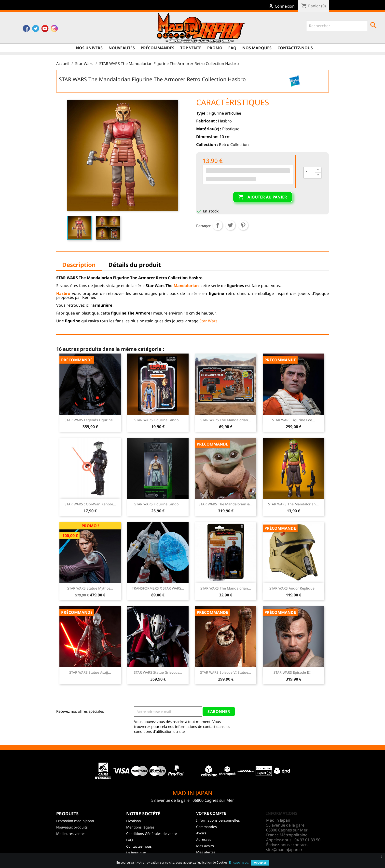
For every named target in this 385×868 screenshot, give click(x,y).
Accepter (260, 863)
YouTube (45, 30)
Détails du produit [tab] (135, 265)
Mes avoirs (205, 846)
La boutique (136, 853)
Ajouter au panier (263, 197)
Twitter (36, 30)
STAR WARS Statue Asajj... (90, 672)
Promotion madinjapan (75, 821)
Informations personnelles (218, 820)
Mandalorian (186, 286)
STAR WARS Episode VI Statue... (226, 672)
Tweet (230, 225)
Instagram (54, 30)
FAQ (232, 48)
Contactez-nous (295, 48)
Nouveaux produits (72, 827)
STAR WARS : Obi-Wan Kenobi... (90, 504)
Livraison (134, 821)
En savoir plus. (239, 863)
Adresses (204, 839)
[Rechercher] (337, 26)
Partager (218, 225)
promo (215, 48)
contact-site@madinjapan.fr (287, 847)
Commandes (206, 827)
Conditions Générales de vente (151, 834)
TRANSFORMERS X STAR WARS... (158, 588)
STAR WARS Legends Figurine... (90, 420)
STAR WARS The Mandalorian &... (226, 504)
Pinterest (243, 225)
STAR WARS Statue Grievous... (158, 672)
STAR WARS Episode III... (294, 672)
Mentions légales (140, 827)
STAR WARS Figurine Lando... (158, 420)
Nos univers (89, 48)
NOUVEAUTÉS (122, 48)
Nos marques (257, 48)
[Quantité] (309, 172)
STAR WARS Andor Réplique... (293, 588)
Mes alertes (206, 852)
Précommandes (158, 48)
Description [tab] (79, 265)
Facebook (26, 30)
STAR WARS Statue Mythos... (90, 588)
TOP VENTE (191, 48)
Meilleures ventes (71, 834)
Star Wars (208, 321)
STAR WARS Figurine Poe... (294, 420)
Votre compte (211, 813)
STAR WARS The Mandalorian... (226, 420)
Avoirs (201, 833)
